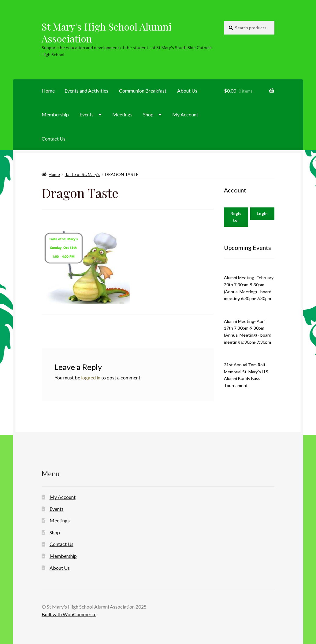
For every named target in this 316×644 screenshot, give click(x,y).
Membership (55, 114)
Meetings (122, 114)
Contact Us (54, 139)
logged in (91, 377)
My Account (185, 114)
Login (262, 213)
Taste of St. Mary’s (83, 174)
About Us (187, 91)
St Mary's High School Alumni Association (107, 32)
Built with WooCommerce (69, 614)
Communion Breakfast (143, 91)
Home (48, 91)
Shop (148, 114)
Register (236, 217)
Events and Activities (86, 91)
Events (87, 114)
